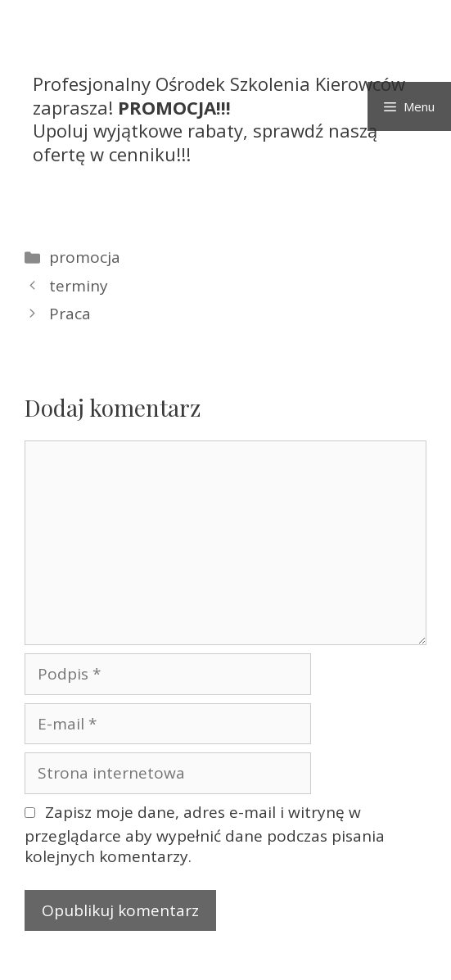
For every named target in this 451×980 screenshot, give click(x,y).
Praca (70, 314)
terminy (79, 286)
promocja (85, 257)
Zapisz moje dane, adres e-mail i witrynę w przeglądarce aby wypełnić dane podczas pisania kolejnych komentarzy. (205, 834)
